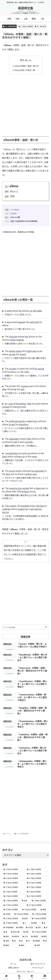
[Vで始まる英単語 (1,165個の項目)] (30, 909)
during (12, 354)
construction (15, 488)
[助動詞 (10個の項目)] (37, 941)
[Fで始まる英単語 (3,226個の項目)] (37, 892)
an (33, 471)
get (13, 424)
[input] (25, 627)
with (37, 322)
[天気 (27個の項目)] (25, 936)
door (4, 456)
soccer (12, 471)
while (13, 340)
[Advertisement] (25, 104)
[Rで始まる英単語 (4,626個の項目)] (37, 878)
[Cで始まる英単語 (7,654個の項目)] (37, 869)
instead (6, 407)
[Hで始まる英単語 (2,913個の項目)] (14, 896)
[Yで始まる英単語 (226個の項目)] (40, 918)
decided (40, 506)
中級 (12, 221)
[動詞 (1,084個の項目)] (44, 909)
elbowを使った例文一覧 (25, 70)
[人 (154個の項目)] (26, 923)
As (6, 404)
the (34, 311)
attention (23, 424)
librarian (13, 337)
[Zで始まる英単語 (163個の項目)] (12, 923)
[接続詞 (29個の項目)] (16, 936)
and (15, 442)
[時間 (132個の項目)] (35, 923)
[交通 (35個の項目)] (26, 932)
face (8, 474)
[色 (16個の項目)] (21, 941)
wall (32, 322)
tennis (12, 351)
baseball (25, 506)
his (20, 311)
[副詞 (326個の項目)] (26, 918)
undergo (6, 509)
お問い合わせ (13, 968)
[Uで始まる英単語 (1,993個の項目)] (40, 901)
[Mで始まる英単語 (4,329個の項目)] (37, 883)
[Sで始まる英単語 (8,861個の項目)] (14, 869)
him (35, 421)
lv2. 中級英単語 (9, 26)
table (39, 311)
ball (22, 389)
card (34, 474)
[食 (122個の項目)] (45, 923)
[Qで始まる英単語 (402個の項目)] (11, 918)
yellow (28, 474)
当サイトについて (38, 964)
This (7, 506)
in (38, 351)
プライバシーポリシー (25, 971)
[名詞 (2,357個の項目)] (25, 901)
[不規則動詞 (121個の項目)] (9, 927)
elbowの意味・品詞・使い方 (26, 66)
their (29, 439)
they (29, 404)
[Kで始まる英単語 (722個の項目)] (22, 914)
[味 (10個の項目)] (45, 941)
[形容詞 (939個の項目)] (8, 914)
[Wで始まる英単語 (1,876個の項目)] (37, 905)
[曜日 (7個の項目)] (25, 945)
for (36, 369)
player (19, 351)
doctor (5, 512)
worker (26, 488)
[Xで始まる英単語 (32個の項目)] (40, 932)
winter (13, 506)
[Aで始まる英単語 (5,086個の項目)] (37, 874)
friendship (21, 404)
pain (34, 351)
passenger (14, 439)
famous (38, 509)
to (10, 424)
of (14, 404)
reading (20, 340)
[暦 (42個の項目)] (6, 932)
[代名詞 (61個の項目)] (29, 927)
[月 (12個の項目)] (28, 941)
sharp (38, 488)
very (32, 509)
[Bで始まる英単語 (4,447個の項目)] (14, 883)
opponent (40, 471)
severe (25, 386)
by (27, 509)
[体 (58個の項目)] (46, 927)
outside (29, 442)
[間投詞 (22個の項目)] (35, 936)
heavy (27, 491)
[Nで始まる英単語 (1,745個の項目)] (11, 909)
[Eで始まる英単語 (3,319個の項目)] (37, 887)
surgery (21, 509)
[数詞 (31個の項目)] (6, 936)
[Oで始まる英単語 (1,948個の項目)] (14, 905)
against (22, 322)
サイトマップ (38, 968)
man (9, 322)
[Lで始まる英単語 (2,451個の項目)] (11, 901)
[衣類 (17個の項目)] (6, 941)
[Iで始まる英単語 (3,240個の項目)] (14, 892)
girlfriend (14, 421)
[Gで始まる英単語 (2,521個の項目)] (37, 896)
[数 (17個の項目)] (14, 941)
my (29, 453)
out (23, 456)
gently (22, 421)
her (27, 337)
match (23, 354)
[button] (46, 627)
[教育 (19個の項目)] (45, 936)
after (4, 389)
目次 (22, 60)
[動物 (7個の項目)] (10, 945)
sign (11, 404)
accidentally (12, 453)
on (31, 311)
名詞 (43, 26)
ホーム (13, 964)
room (34, 456)
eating (41, 369)
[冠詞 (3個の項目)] (41, 945)
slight (29, 351)
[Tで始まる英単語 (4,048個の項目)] (14, 887)
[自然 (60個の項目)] (38, 927)
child (9, 311)
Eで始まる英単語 (26, 26)
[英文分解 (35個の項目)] (16, 932)
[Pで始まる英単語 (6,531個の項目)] (14, 874)
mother (13, 369)
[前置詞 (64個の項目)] (20, 927)
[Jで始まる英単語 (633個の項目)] (40, 914)
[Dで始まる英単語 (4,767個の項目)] (14, 878)
